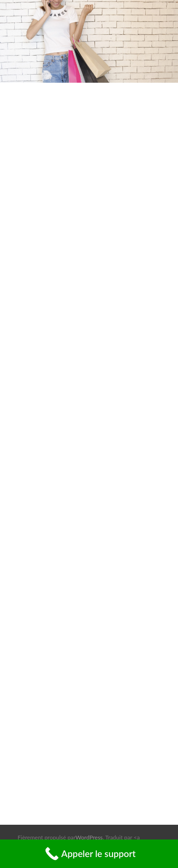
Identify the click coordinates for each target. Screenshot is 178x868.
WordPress (89, 837)
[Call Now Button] (89, 854)
